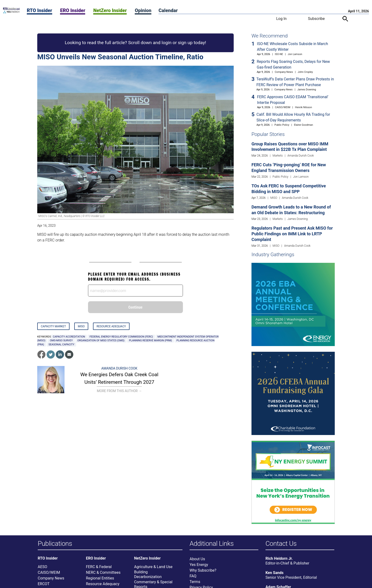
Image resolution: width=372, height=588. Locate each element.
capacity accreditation (69, 337)
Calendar (168, 10)
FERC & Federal (99, 568)
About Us (197, 560)
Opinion (143, 10)
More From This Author (119, 391)
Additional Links (212, 544)
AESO (42, 568)
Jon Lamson (295, 54)
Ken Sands (274, 574)
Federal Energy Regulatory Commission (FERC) (121, 337)
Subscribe (316, 19)
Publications (55, 544)
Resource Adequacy (111, 326)
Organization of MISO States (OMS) (101, 340)
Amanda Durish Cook (119, 368)
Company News (284, 72)
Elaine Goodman (303, 125)
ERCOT (44, 585)
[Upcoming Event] (293, 304)
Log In (281, 19)
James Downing (307, 90)
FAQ (193, 577)
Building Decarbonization (148, 575)
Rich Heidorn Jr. (279, 559)
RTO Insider (40, 10)
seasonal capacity (62, 345)
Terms (195, 583)
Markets (278, 156)
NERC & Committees (103, 573)
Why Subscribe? (203, 571)
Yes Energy (199, 566)
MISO (81, 326)
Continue (135, 307)
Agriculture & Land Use (153, 568)
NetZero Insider (110, 10)
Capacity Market (53, 326)
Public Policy (282, 125)
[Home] (11, 12)
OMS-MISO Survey (61, 340)
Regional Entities (100, 579)
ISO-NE (279, 54)
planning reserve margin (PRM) (151, 340)
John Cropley (305, 72)
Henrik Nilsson (304, 107)
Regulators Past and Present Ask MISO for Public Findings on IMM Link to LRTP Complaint (292, 234)
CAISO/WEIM (283, 107)
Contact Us (281, 544)
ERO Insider (73, 10)
